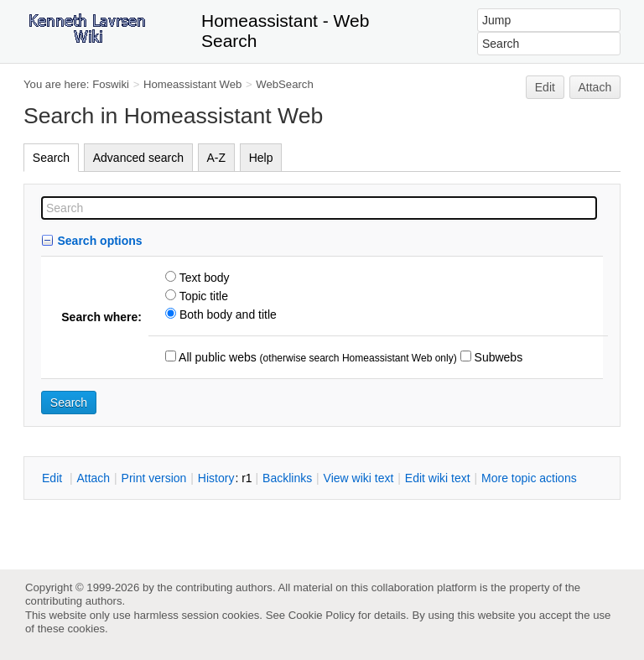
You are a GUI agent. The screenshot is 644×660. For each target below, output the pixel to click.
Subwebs (497, 357)
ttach (93, 478)
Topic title (202, 296)
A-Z (217, 158)
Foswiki (111, 84)
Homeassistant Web (192, 84)
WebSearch (285, 84)
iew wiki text (359, 478)
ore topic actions (529, 478)
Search (51, 158)
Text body (203, 278)
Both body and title (226, 314)
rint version (154, 478)
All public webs (216, 357)
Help (261, 158)
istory (216, 478)
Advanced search (138, 158)
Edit (545, 87)
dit (54, 478)
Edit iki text (438, 478)
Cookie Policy (322, 615)
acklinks (287, 478)
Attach (595, 87)
